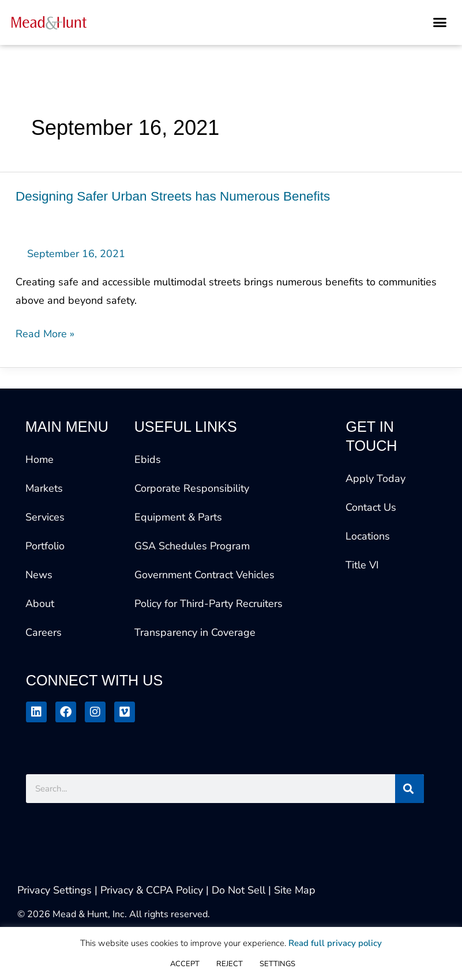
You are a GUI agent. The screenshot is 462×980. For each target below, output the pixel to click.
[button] (440, 22)
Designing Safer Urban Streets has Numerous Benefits (173, 196)
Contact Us (371, 507)
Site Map (295, 890)
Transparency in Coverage (195, 632)
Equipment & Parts (178, 517)
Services (45, 517)
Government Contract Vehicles (204, 575)
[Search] (410, 789)
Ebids (148, 459)
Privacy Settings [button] (55, 890)
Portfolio (45, 546)
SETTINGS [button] (277, 964)
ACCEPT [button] (185, 964)
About (40, 604)
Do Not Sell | (241, 890)
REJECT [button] (230, 964)
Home (40, 459)
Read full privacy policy (335, 943)
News (39, 575)
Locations (368, 536)
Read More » (45, 333)
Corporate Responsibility (192, 488)
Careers (44, 632)
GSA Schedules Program (192, 546)
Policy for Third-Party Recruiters (209, 604)
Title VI (362, 565)
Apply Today (375, 478)
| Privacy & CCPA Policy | (153, 890)
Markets (44, 488)
